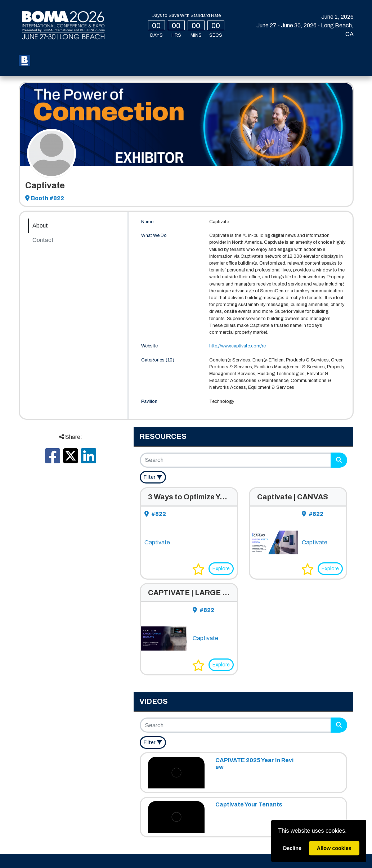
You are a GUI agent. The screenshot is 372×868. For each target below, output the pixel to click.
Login (297, 55)
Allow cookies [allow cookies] (334, 848)
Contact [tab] (43, 240)
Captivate (157, 542)
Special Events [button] (167, 55)
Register (53, 55)
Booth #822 (45, 198)
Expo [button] (127, 55)
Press (90, 66)
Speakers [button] (214, 55)
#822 (155, 514)
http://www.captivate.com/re (237, 346)
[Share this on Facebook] (53, 460)
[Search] (236, 460)
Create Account (333, 62)
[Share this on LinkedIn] (89, 460)
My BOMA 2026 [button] (91, 55)
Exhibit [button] (250, 55)
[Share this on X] (71, 460)
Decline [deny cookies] (292, 848)
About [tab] (40, 226)
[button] (198, 569)
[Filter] (153, 477)
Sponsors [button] (55, 66)
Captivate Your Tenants (249, 804)
